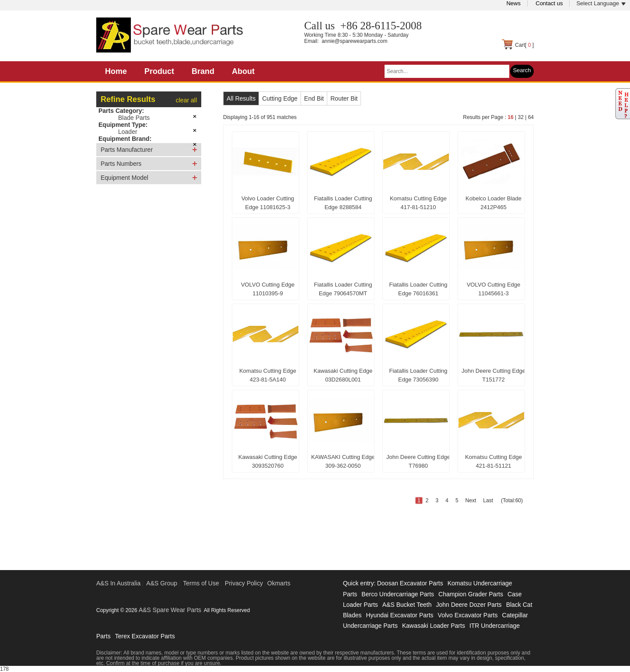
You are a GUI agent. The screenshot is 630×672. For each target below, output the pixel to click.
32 (520, 117)
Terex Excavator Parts (145, 636)
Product (159, 71)
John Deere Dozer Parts (469, 605)
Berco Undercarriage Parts (398, 594)
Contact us (549, 3)
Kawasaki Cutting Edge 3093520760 (268, 461)
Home (116, 71)
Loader (128, 132)
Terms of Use (201, 583)
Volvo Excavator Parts (468, 615)
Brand (203, 71)
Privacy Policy (244, 583)
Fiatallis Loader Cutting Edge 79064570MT (343, 289)
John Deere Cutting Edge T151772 (493, 375)
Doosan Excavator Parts (410, 583)
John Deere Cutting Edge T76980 (418, 461)
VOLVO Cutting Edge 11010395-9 (268, 289)
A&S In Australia (118, 583)
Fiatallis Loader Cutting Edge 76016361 (418, 289)
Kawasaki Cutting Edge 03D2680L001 (343, 375)
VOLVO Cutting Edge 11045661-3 (494, 289)
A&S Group (162, 583)
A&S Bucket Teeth (407, 605)
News (513, 3)
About (243, 71)
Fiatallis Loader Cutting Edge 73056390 (418, 375)
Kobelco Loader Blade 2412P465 (493, 203)
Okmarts (279, 583)
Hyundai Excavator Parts (399, 615)
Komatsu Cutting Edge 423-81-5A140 (268, 375)
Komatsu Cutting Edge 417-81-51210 (418, 203)
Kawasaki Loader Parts (434, 626)
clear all (186, 100)
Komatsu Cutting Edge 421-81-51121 (493, 461)
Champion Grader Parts (471, 594)
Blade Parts (134, 118)
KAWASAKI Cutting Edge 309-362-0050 (343, 461)
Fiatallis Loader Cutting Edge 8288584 (343, 203)
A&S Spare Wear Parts (170, 610)
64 (531, 117)
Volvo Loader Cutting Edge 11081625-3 (268, 203)
